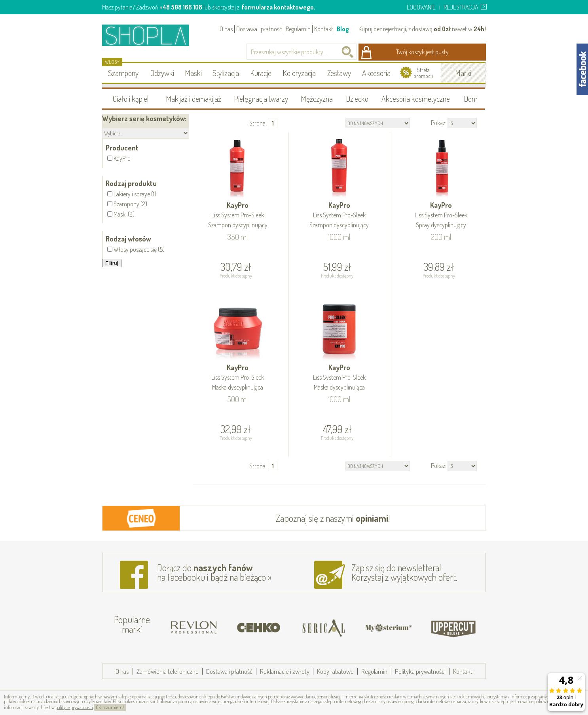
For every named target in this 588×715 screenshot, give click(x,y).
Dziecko (357, 99)
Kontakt (324, 29)
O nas (226, 29)
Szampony (123, 73)
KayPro (238, 216)
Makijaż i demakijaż (193, 99)
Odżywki (162, 73)
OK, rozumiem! (110, 707)
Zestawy (339, 73)
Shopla (151, 35)
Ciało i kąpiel (131, 99)
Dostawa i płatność (259, 29)
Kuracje (261, 73)
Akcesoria (376, 73)
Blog (343, 29)
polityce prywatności (74, 707)
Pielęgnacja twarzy (261, 99)
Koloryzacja (299, 73)
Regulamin (298, 29)
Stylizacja (226, 73)
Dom (471, 99)
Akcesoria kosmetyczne (416, 99)
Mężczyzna (317, 99)
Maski (193, 73)
